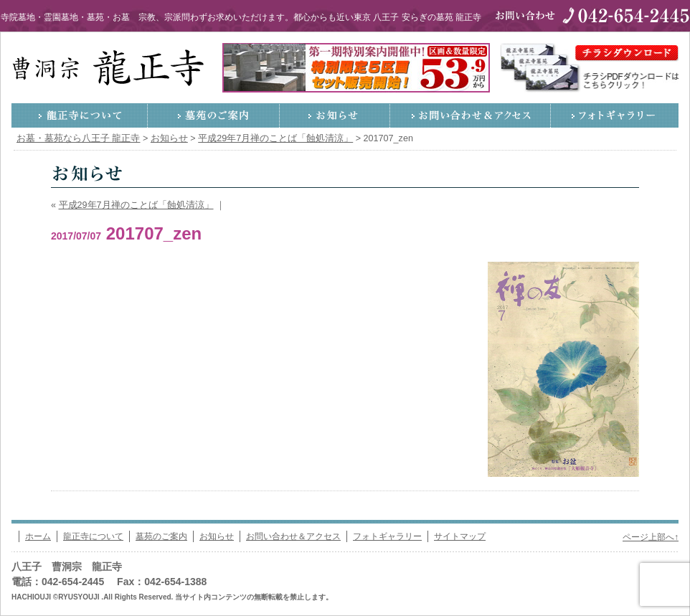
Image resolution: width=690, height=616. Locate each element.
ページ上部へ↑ (651, 537)
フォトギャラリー (615, 115)
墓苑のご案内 (214, 115)
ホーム (38, 536)
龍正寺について (80, 115)
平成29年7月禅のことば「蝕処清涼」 (136, 205)
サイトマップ (460, 536)
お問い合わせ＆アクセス (471, 115)
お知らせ (335, 115)
